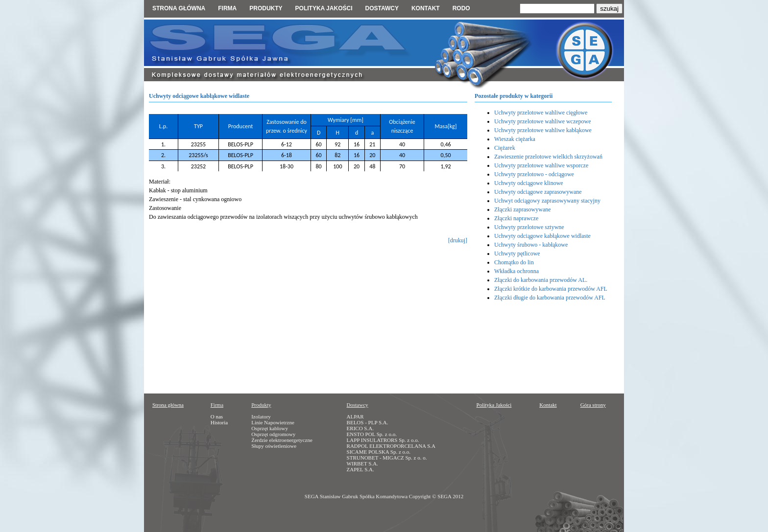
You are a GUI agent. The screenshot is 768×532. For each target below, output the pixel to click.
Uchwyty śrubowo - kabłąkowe (531, 245)
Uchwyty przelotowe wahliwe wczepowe (543, 121)
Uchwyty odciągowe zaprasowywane (538, 192)
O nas (217, 416)
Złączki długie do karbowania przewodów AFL (550, 298)
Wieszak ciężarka (515, 139)
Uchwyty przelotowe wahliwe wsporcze (541, 165)
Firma (227, 8)
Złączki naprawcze (516, 218)
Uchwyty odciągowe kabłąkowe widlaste (542, 236)
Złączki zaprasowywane (523, 209)
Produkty (266, 8)
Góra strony (593, 405)
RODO (461, 8)
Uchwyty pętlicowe (517, 254)
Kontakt (426, 8)
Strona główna (179, 8)
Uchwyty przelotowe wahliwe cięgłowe (541, 113)
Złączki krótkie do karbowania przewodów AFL (551, 289)
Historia (219, 422)
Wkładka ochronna (516, 271)
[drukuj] (458, 240)
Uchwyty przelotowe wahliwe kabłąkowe (543, 130)
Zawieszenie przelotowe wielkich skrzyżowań (548, 157)
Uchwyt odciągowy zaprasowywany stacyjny (547, 201)
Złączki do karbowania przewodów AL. (541, 280)
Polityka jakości (324, 8)
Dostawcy (382, 8)
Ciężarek (505, 148)
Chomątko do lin (514, 262)
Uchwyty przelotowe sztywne (529, 227)
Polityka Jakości (494, 405)
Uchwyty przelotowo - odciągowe (534, 174)
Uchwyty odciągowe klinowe (529, 183)
